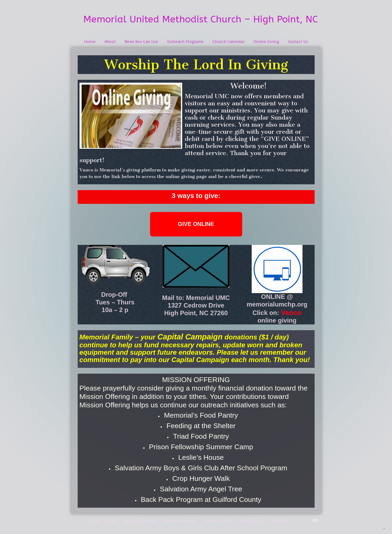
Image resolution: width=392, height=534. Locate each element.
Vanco (291, 313)
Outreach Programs (185, 41)
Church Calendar (229, 41)
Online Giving (266, 41)
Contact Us (298, 41)
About (110, 41)
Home (90, 41)
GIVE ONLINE (196, 224)
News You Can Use (141, 41)
